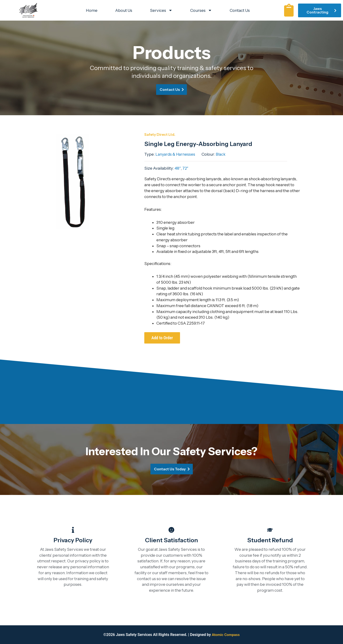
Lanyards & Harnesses (176, 154)
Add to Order (162, 338)
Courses (201, 10)
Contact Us (240, 10)
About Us (124, 10)
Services (161, 10)
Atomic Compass (226, 635)
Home (92, 10)
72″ (185, 168)
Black (221, 154)
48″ (178, 168)
